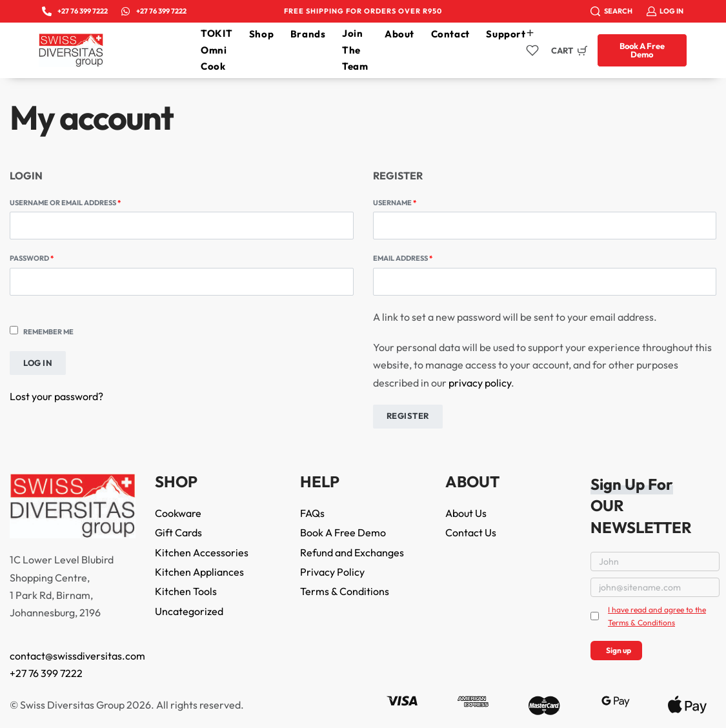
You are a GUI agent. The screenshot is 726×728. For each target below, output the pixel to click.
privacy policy (480, 383)
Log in (38, 363)
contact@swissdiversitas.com (77, 656)
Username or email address (83, 202)
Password (49, 258)
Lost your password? (56, 396)
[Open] (532, 50)
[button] (642, 50)
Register (408, 416)
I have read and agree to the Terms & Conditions (657, 616)
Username (412, 202)
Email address (420, 258)
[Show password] (10, 305)
